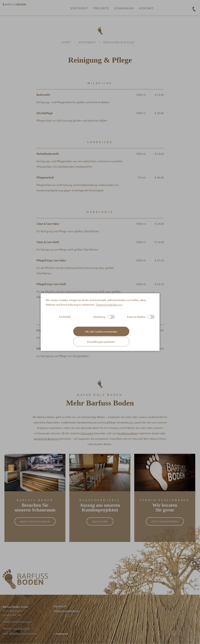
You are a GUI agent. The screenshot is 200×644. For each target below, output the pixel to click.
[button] (101, 342)
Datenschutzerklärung (109, 305)
